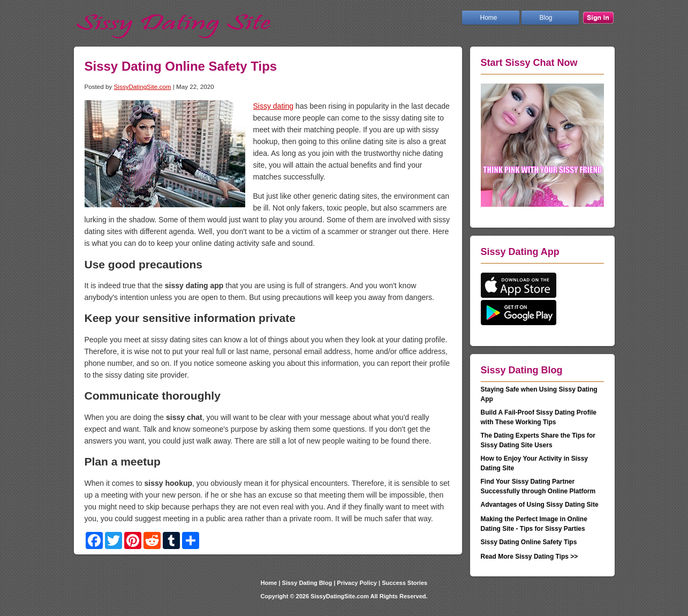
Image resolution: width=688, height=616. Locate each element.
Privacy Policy (357, 583)
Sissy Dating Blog (307, 583)
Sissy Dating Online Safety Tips (529, 542)
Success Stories (405, 583)
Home (489, 18)
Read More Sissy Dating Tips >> (530, 557)
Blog (546, 18)
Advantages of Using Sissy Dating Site (540, 505)
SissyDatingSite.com (143, 87)
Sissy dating (273, 106)
